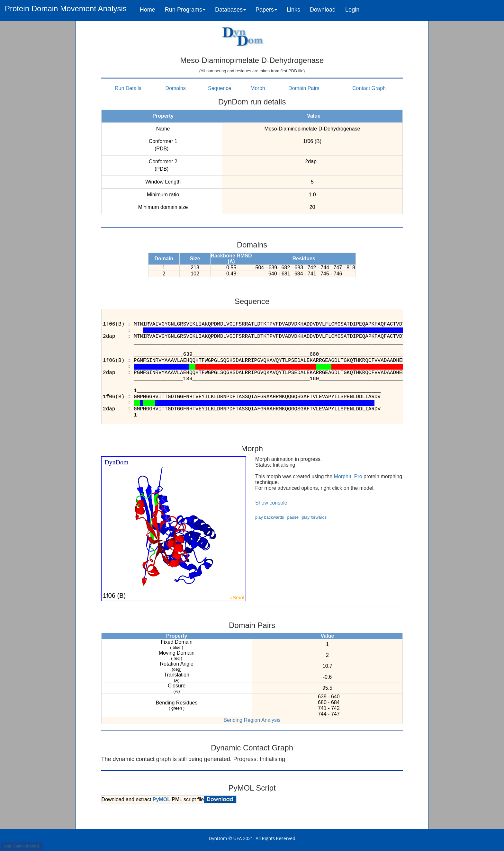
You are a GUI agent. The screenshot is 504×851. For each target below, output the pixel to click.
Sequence (220, 88)
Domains (176, 88)
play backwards (270, 517)
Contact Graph (369, 88)
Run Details (128, 88)
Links (293, 10)
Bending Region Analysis (252, 720)
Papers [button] (266, 10)
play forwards (314, 517)
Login (352, 10)
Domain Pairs (304, 88)
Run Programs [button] (185, 10)
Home (148, 10)
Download (323, 10)
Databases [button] (230, 10)
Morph (258, 88)
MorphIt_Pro (348, 476)
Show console (271, 503)
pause (293, 517)
